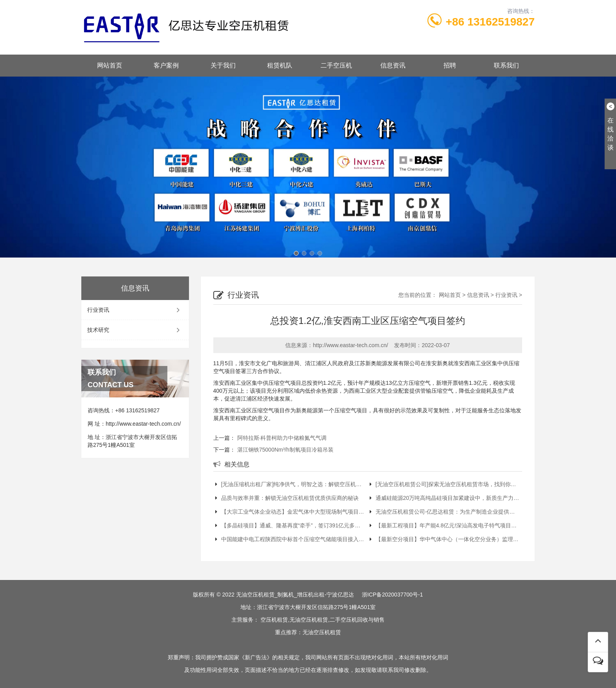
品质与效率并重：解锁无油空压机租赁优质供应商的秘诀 (287, 498)
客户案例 (166, 65)
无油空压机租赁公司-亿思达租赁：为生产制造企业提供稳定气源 (445, 512)
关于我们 (223, 65)
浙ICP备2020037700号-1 (392, 595)
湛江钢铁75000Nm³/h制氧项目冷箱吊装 (285, 450)
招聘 (450, 65)
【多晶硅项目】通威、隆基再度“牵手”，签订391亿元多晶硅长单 (291, 525)
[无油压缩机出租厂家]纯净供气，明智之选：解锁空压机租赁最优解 (291, 484)
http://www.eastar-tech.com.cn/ (143, 424)
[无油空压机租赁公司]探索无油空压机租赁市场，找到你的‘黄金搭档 (445, 484)
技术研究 (135, 330)
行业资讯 (135, 310)
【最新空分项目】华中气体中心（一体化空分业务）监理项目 (445, 539)
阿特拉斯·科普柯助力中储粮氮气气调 (282, 438)
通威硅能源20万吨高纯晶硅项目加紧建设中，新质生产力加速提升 (445, 498)
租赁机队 (280, 65)
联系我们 (506, 65)
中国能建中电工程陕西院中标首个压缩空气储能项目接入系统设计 (291, 539)
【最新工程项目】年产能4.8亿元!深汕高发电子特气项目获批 (445, 525)
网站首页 (110, 65)
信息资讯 (393, 65)
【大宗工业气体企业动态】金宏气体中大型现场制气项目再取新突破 (291, 512)
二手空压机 (336, 65)
